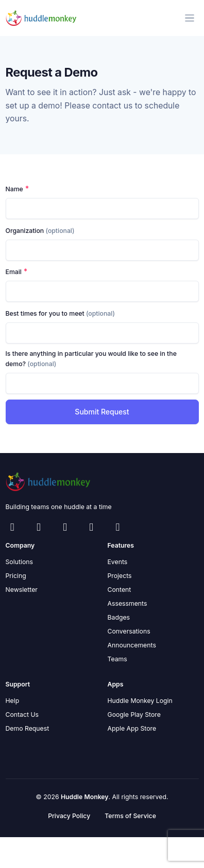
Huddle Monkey (85, 797)
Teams (117, 659)
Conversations (129, 631)
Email (14, 272)
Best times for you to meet (61, 313)
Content (120, 590)
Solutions (19, 562)
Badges (119, 617)
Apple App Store (132, 728)
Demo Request (28, 728)
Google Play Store (134, 715)
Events (118, 562)
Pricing (16, 576)
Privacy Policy (69, 816)
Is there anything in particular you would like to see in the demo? (91, 359)
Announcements (132, 645)
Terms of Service (130, 816)
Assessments (127, 603)
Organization (40, 231)
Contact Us (22, 715)
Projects (120, 576)
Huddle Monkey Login (140, 701)
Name (14, 189)
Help (13, 701)
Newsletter (22, 590)
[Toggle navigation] (190, 18)
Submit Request (102, 412)
